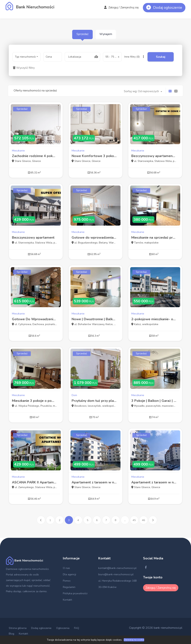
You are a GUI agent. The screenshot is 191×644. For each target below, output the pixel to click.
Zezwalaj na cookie (134, 640)
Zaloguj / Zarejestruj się (121, 7)
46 (143, 520)
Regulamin (69, 587)
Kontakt (67, 600)
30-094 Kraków (107, 587)
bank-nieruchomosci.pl (168, 628)
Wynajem (106, 34)
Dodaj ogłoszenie (41, 628)
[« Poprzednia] (41, 520)
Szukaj (161, 57)
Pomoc (67, 581)
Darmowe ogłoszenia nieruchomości (27, 569)
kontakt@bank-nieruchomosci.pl (117, 568)
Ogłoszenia (63, 628)
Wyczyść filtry (24, 68)
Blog (11, 634)
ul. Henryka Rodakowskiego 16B (118, 581)
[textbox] (82, 57)
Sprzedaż (82, 34)
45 (134, 520)
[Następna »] (153, 520)
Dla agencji (69, 574)
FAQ (77, 628)
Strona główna (18, 628)
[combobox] (26, 57)
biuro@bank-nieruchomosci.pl (116, 574)
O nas (66, 568)
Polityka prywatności (75, 593)
